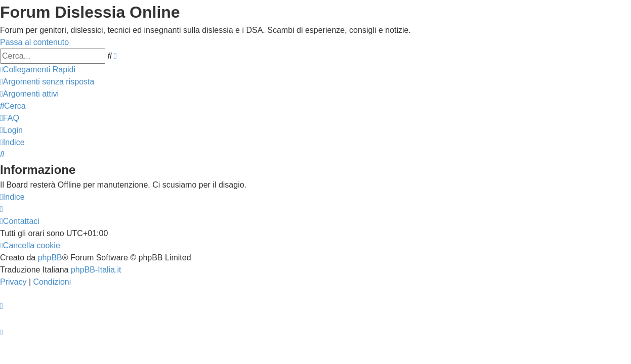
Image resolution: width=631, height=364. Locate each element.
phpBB (50, 258)
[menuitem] (47, 82)
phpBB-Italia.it (96, 270)
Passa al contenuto (34, 42)
